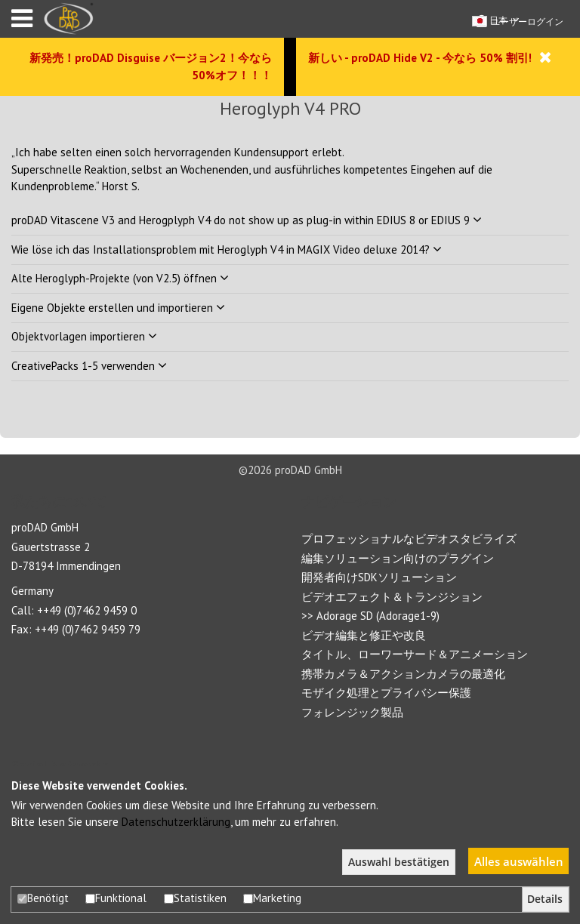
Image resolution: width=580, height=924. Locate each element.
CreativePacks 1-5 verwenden (89, 366)
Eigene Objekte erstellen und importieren (118, 308)
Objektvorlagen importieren (84, 336)
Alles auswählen (519, 861)
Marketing (272, 898)
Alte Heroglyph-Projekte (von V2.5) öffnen (120, 278)
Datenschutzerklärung (176, 822)
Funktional (116, 898)
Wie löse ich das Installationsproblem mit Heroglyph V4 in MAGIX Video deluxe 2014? (227, 249)
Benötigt (43, 898)
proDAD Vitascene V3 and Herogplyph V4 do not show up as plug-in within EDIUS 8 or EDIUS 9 (247, 220)
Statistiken (195, 898)
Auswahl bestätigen (399, 862)
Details (545, 899)
